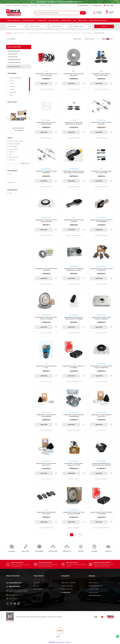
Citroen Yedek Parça (67, 590)
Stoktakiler (13, 39)
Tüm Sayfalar (26, 163)
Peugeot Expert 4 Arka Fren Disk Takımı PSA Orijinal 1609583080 (74, 513)
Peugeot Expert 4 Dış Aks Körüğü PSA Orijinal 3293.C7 (46, 464)
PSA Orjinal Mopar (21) (16, 78)
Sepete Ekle (44, 84)
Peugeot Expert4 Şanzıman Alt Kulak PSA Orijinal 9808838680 (101, 221)
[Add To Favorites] (56, 84)
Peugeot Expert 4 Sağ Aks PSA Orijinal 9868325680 (46, 172)
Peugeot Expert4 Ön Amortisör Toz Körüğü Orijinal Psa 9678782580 (74, 318)
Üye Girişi (36, 586)
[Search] (60, 13)
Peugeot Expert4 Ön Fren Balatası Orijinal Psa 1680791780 (101, 269)
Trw (46, 71)
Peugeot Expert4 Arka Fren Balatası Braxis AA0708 (46, 513)
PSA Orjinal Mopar (46, 120)
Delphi (101, 71)
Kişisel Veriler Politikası (95, 596)
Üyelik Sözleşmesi (94, 583)
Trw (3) (12, 81)
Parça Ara (104, 26)
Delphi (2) (12, 90)
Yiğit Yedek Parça (11, 182)
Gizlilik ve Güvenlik (94, 590)
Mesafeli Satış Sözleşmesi (96, 586)
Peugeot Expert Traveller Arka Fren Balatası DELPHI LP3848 (101, 74)
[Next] (30, 118)
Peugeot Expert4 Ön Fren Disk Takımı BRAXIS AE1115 (74, 74)
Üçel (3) (12, 84)
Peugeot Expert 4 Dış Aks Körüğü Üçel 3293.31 (46, 367)
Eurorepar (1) (13, 92)
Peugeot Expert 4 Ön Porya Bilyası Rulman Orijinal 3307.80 (74, 464)
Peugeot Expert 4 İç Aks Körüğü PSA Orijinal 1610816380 (46, 416)
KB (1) (11, 95)
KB (101, 169)
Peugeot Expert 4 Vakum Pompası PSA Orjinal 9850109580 (74, 416)
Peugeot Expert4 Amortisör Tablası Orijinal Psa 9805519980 (101, 318)
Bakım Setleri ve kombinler (68, 583)
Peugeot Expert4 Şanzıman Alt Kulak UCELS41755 (74, 221)
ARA (83, 13)
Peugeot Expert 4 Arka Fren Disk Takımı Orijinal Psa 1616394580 (46, 318)
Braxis (74, 71)
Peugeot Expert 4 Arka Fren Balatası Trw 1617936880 (74, 367)
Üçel (74, 218)
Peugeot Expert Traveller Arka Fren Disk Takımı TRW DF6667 (46, 74)
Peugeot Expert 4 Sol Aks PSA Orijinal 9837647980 (101, 123)
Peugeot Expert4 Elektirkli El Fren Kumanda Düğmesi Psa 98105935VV (101, 464)
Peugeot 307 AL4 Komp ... (19, 128)
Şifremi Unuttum (38, 590)
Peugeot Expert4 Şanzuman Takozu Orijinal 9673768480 (46, 123)
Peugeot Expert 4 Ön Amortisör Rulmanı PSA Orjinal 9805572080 (101, 367)
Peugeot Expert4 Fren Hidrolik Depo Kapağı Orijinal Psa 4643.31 (74, 269)
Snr (46, 266)
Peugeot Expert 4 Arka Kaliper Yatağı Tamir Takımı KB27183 (101, 172)
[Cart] (110, 13)
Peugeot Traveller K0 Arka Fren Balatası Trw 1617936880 (101, 513)
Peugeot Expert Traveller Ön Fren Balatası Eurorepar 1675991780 (74, 123)
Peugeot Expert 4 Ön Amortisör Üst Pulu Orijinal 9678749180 (46, 221)
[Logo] (13, 13)
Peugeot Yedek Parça (67, 586)
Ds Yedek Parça (66, 593)
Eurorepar (74, 120)
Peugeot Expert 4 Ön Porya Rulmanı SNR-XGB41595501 (46, 269)
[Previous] (8, 118)
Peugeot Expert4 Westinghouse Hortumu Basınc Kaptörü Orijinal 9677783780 (74, 172)
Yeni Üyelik (37, 583)
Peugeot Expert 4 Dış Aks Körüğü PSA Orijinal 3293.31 (101, 416)
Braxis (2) (12, 87)
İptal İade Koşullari (94, 593)
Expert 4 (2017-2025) (99, 33)
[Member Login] (98, 13)
